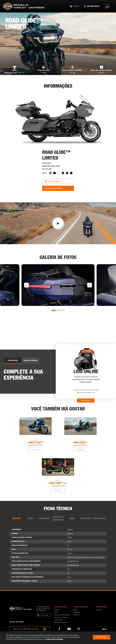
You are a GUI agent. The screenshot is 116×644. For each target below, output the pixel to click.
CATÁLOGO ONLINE (31, 361)
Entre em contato (58, 188)
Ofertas (76, 615)
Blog (56, 612)
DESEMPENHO (44, 519)
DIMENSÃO (16, 519)
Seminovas (77, 612)
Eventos (57, 610)
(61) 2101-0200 (93, 6)
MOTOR (30, 519)
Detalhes (36, 450)
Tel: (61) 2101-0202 (17, 622)
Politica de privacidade (62, 615)
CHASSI (72, 519)
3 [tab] (62, 310)
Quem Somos (58, 620)
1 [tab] (54, 310)
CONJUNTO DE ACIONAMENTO (58, 519)
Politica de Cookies (61, 617)
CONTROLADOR (86, 519)
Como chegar (44, 615)
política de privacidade (55, 639)
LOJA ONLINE (13, 361)
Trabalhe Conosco (61, 622)
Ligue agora (52, 181)
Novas (76, 610)
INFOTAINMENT (100, 519)
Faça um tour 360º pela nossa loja (26, 629)
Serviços (99, 610)
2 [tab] (58, 310)
